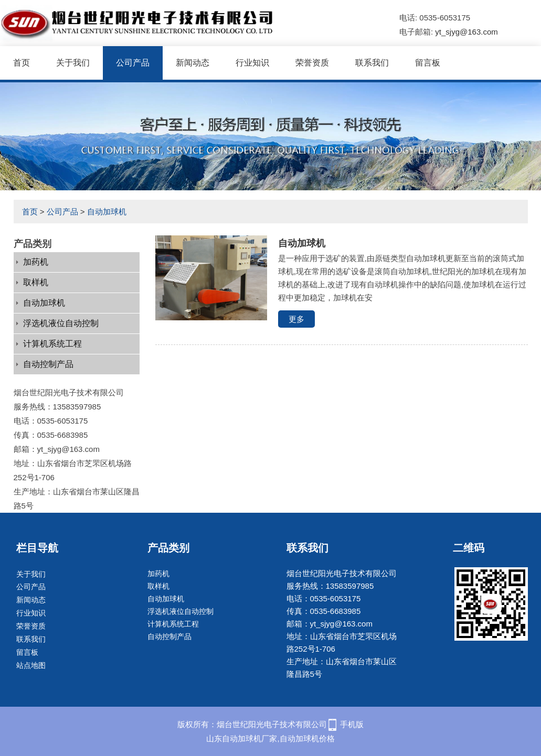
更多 (296, 319)
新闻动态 (193, 63)
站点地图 (31, 665)
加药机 (36, 262)
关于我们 (73, 63)
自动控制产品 (48, 364)
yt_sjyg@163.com (466, 32)
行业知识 (252, 63)
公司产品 (133, 63)
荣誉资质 (312, 63)
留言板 (428, 63)
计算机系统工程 (52, 344)
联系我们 (372, 63)
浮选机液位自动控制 (61, 323)
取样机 (36, 282)
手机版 (352, 724)
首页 (22, 63)
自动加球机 (107, 212)
